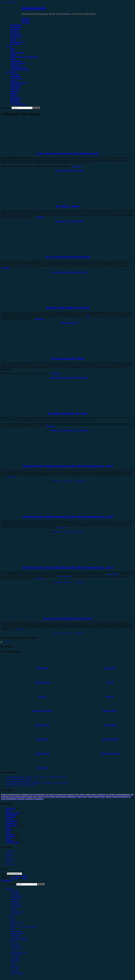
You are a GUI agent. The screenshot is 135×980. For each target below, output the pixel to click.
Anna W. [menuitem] (14, 950)
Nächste (7, 642)
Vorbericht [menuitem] (14, 893)
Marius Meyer (16, 97)
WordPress (14, 878)
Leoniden (52, 797)
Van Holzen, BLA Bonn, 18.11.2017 (67, 413)
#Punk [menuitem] (13, 929)
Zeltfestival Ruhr (39, 799)
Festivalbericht (16, 27)
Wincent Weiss (29, 799)
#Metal (13, 55)
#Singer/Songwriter (18, 63)
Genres (8, 46)
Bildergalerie (15, 44)
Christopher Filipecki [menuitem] (18, 953)
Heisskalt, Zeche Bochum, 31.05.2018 (67, 308)
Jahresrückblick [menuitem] (16, 906)
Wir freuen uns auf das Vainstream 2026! (21, 786)
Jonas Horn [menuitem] (15, 959)
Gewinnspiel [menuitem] (15, 903)
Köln (44, 797)
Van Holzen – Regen (68, 206)
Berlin (32, 795)
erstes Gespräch (113, 574)
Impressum (10, 856)
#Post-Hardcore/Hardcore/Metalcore (24, 57)
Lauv (48, 797)
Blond (47, 795)
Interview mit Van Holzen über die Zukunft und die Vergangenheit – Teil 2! (67, 517)
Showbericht (15, 29)
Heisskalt (24, 797)
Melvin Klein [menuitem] (15, 972)
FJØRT (13, 797)
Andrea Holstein (17, 78)
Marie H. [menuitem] (14, 965)
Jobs (7, 858)
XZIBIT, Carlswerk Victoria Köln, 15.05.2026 (23, 781)
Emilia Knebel (16, 84)
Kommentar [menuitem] (15, 908)
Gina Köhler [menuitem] (15, 957)
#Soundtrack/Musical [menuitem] (19, 938)
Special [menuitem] (13, 910)
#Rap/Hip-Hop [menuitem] (16, 931)
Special (13, 40)
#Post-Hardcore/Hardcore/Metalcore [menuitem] (24, 927)
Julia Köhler (15, 91)
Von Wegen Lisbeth (11, 799)
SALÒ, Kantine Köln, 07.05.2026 (18, 779)
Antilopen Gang (25, 795)
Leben (8, 827)
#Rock (13, 48)
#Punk (13, 59)
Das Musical (71, 795)
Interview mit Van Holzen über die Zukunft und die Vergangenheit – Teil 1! (67, 567)
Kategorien (26, 18)
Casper (60, 795)
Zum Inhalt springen (9, 2)
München (85, 797)
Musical (79, 797)
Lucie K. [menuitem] (14, 963)
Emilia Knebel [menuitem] (16, 955)
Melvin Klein (15, 101)
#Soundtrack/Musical (19, 67)
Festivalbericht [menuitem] (16, 897)
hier (88, 316)
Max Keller (15, 99)
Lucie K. (14, 93)
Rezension (25, 20)
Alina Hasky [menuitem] (15, 946)
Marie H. (14, 95)
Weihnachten (21, 799)
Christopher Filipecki (18, 82)
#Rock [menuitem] (13, 918)
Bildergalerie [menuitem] (15, 914)
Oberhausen (96, 797)
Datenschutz (10, 851)
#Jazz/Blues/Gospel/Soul (20, 69)
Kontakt (9, 862)
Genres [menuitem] (8, 916)
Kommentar (15, 37)
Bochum (52, 795)
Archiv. (4, 874)
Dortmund (82, 795)
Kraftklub (40, 797)
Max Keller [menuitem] (15, 970)
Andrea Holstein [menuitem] (17, 948)
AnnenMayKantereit (14, 795)
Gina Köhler (15, 87)
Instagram (30, 797)
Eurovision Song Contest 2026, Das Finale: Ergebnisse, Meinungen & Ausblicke (36, 777)
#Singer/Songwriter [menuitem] (18, 933)
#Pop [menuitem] (12, 921)
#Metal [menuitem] (13, 925)
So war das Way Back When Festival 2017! (67, 618)
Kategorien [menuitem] (10, 888)
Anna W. (14, 80)
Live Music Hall (72, 797)
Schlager (103, 797)
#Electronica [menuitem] (15, 935)
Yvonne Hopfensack (18, 104)
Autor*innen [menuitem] (10, 942)
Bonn (56, 795)
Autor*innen (10, 72)
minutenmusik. (34, 8)
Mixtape (9, 830)
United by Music (123, 797)
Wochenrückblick (12, 842)
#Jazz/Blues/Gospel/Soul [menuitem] (20, 940)
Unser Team (15, 74)
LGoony (58, 797)
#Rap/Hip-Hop (16, 61)
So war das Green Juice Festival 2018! (68, 257)
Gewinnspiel (15, 33)
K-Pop (35, 797)
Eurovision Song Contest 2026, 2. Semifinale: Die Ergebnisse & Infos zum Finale (37, 783)
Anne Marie (4, 795)
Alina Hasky (15, 76)
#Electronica (15, 65)
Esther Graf (112, 795)
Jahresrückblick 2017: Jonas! (67, 358)
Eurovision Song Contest (123, 795)
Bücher (8, 810)
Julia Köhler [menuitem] (15, 961)
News (8, 832)
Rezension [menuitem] (14, 891)
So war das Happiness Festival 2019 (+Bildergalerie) (68, 153)
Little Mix (64, 797)
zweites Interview (64, 576)
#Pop (12, 50)
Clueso (64, 795)
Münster (90, 797)
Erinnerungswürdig (18, 42)
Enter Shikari (102, 795)
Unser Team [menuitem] (15, 944)
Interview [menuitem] (14, 901)
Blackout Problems (39, 795)
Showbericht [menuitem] (15, 899)
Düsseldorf (94, 795)
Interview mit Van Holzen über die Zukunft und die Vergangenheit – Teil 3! (67, 466)
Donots (77, 795)
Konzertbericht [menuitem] (16, 895)
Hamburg (18, 797)
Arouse (25, 878)
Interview (14, 31)
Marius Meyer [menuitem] (16, 967)
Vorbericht (25, 22)
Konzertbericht (16, 25)
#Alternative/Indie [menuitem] (17, 923)
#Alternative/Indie (17, 52)
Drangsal (88, 795)
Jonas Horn (15, 89)
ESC (107, 795)
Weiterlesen (76, 166)
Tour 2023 (115, 797)
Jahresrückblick (16, 35)
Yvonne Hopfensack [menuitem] (18, 974)
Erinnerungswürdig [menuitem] (18, 912)
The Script (109, 797)
